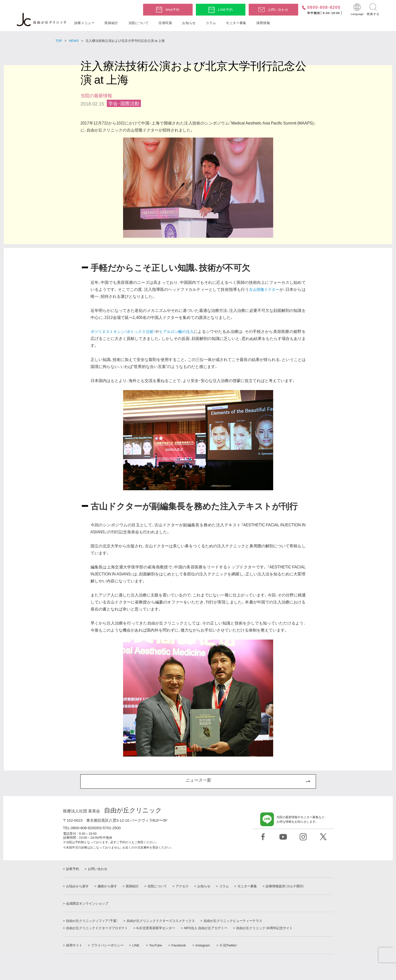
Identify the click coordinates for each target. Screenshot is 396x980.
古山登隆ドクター (264, 289)
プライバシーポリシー (108, 945)
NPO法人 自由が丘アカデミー (208, 928)
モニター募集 (236, 23)
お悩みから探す (77, 886)
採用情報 (263, 23)
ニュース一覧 (198, 781)
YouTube (157, 945)
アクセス (186, 886)
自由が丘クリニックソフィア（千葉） (92, 921)
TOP (59, 40)
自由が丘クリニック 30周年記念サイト (267, 928)
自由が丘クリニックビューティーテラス (235, 921)
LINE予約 (225, 9)
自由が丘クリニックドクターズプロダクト (97, 928)
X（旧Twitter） (231, 945)
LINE (138, 945)
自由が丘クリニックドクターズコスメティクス (162, 921)
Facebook (180, 945)
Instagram (205, 945)
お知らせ (189, 23)
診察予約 (73, 869)
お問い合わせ (278, 9)
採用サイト (74, 945)
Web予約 (173, 9)
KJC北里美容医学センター (157, 928)
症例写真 (165, 23)
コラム (211, 23)
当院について (139, 23)
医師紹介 (111, 23)
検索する (373, 14)
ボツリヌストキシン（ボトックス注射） (125, 331)
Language (357, 14)
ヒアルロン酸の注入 (181, 331)
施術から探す (108, 886)
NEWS (74, 40)
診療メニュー (85, 23)
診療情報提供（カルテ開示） (293, 886)
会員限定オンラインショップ (87, 903)
